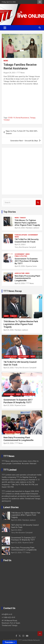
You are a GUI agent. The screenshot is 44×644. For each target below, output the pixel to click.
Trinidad (7, 120)
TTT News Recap (13, 291)
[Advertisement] (22, 171)
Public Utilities (21, 256)
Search (38, 203)
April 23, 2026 (20, 228)
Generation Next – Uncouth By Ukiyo (24, 141)
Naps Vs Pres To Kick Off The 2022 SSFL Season (22, 132)
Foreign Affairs (21, 235)
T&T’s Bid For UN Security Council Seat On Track (27, 240)
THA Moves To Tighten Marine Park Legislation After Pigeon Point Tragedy (27, 223)
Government (33, 235)
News (6, 61)
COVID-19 (11, 118)
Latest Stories (11, 507)
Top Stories (10, 212)
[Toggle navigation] (5, 28)
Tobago (33, 118)
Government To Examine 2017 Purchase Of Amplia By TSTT (26, 261)
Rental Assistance (22, 118)
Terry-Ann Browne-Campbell (25, 247)
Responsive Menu (40, 2)
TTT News (21, 73)
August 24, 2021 (10, 73)
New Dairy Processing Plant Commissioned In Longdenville (27, 278)
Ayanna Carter (32, 266)
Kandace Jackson (33, 228)
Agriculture (20, 273)
